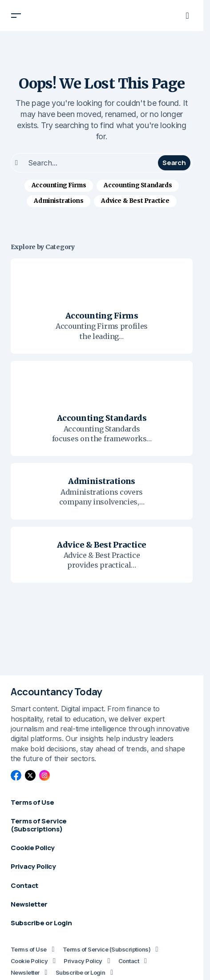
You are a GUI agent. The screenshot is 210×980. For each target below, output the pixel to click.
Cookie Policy (29, 961)
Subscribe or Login (81, 972)
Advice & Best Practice (135, 201)
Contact (129, 961)
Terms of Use (29, 949)
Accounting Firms (59, 185)
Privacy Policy (83, 961)
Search (174, 163)
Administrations (59, 201)
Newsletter (25, 972)
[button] (16, 16)
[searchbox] (85, 163)
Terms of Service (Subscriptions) (107, 949)
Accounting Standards (138, 185)
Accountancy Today (57, 692)
